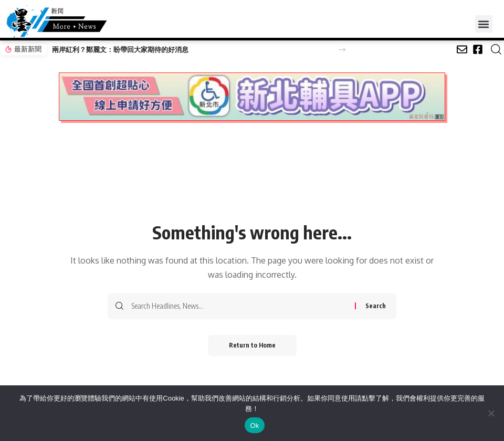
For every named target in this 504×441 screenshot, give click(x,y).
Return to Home (252, 345)
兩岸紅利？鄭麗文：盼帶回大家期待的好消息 (120, 49)
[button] (484, 24)
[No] (491, 413)
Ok (254, 426)
